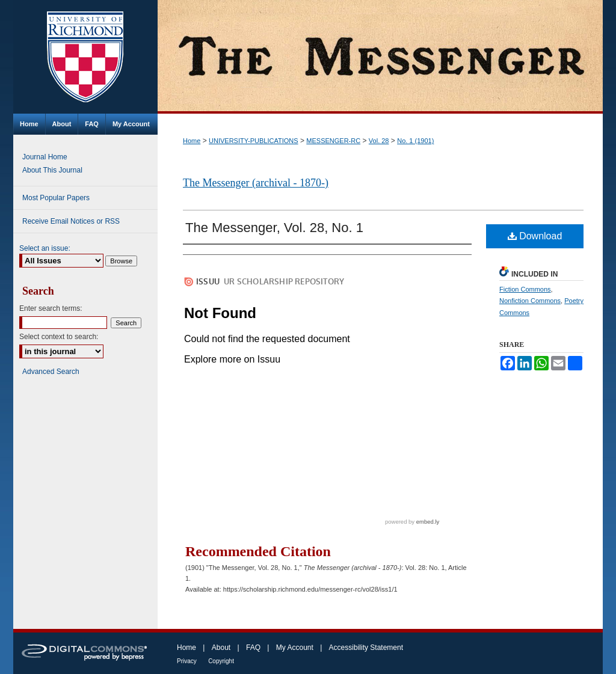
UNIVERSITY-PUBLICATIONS (254, 141)
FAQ (253, 648)
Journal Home (45, 157)
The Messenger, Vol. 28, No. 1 (274, 228)
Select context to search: (59, 337)
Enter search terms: (51, 308)
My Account (295, 648)
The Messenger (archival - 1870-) (256, 183)
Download (535, 236)
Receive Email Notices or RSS (71, 221)
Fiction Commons (525, 289)
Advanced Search (51, 372)
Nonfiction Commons (530, 301)
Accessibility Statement (366, 648)
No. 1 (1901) (415, 141)
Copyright (221, 661)
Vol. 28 (379, 141)
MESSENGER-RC (333, 141)
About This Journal (52, 170)
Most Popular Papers (56, 198)
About (221, 648)
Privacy (187, 661)
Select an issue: (45, 248)
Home (192, 141)
